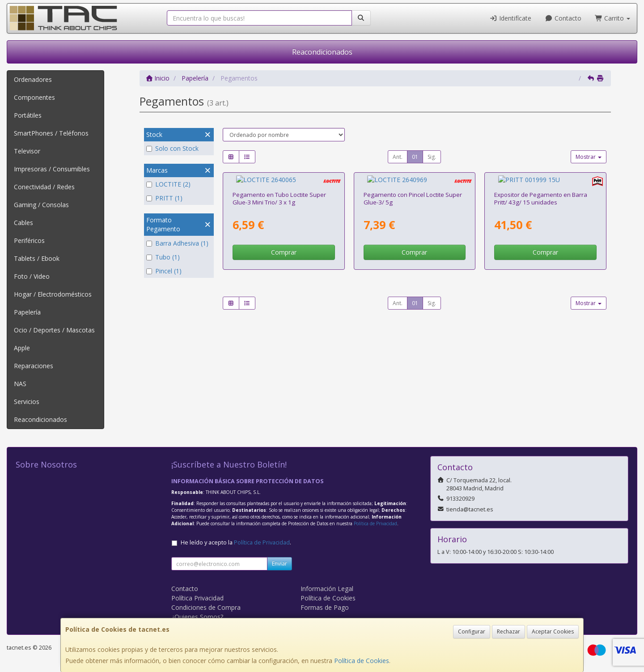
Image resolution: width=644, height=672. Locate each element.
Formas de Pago (325, 607)
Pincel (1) (164, 271)
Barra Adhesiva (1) (177, 243)
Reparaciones (34, 366)
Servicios (27, 402)
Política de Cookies (362, 661)
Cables (23, 223)
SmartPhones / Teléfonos (51, 133)
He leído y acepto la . (236, 542)
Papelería (27, 312)
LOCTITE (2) (168, 184)
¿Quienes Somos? (197, 617)
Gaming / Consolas (41, 205)
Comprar (284, 244)
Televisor (27, 151)
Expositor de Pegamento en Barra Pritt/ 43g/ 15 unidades (541, 190)
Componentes (34, 97)
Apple (22, 348)
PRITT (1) (164, 198)
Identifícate (511, 18)
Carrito (613, 18)
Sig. (432, 157)
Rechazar (508, 632)
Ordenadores (33, 79)
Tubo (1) (163, 257)
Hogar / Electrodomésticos (53, 294)
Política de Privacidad (375, 523)
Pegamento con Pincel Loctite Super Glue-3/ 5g (413, 190)
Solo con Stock (172, 148)
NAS (20, 384)
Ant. (398, 157)
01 (415, 157)
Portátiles (28, 115)
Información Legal (327, 589)
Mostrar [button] (589, 157)
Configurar (472, 632)
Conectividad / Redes (44, 187)
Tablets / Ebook (37, 258)
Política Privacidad (197, 598)
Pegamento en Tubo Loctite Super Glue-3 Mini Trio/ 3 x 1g (279, 190)
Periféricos (29, 240)
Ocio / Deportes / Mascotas (54, 330)
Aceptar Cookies (553, 632)
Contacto (563, 18)
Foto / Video (32, 276)
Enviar (280, 564)
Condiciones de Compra (206, 607)
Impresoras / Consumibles (52, 169)
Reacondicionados (322, 52)
